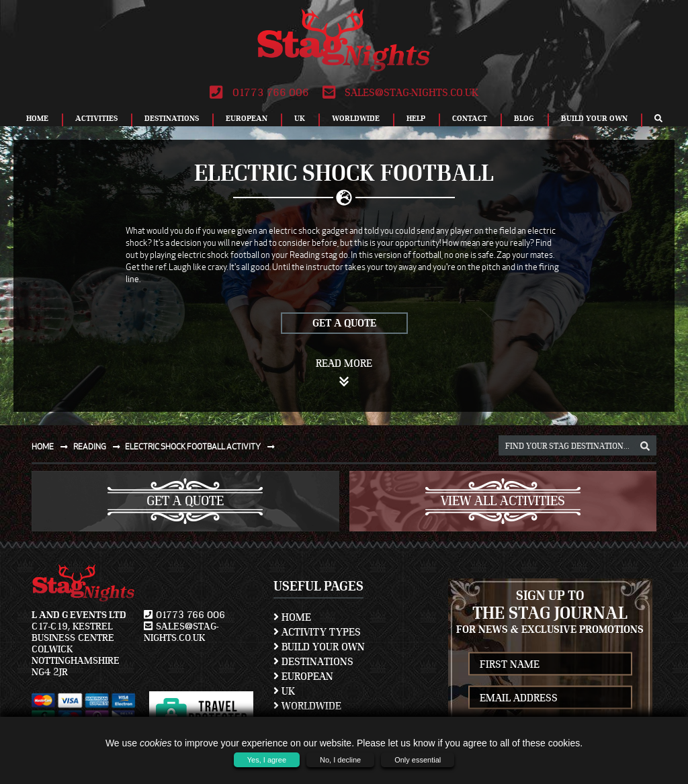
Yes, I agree (267, 760)
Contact (470, 118)
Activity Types (317, 632)
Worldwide (356, 118)
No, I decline (340, 760)
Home (37, 118)
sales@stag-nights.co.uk (400, 93)
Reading (99, 446)
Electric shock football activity (203, 446)
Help (416, 118)
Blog (524, 118)
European (247, 118)
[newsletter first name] (551, 664)
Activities (96, 118)
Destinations (172, 118)
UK (300, 118)
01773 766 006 (259, 93)
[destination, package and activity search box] (577, 445)
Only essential (418, 760)
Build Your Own (594, 118)
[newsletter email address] (551, 698)
